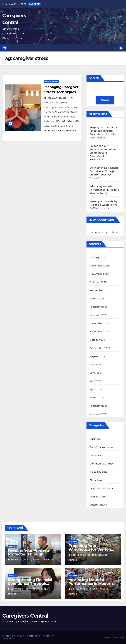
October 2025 (98, 282)
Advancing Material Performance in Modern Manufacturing (104, 190)
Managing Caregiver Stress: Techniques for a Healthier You (61, 92)
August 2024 (97, 356)
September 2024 (100, 348)
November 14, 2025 (82, 589)
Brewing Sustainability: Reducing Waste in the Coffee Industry (104, 205)
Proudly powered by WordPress (18, 636)
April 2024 (96, 389)
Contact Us (118, 637)
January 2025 (98, 315)
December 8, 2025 (81, 555)
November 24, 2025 (21, 589)
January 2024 (98, 414)
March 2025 (97, 299)
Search (94, 78)
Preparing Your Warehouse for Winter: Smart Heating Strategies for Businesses (104, 153)
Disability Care (99, 472)
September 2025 (100, 290)
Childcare (95, 455)
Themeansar (8, 639)
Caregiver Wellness (101, 447)
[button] (115, 48)
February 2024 (99, 406)
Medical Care (98, 497)
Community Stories (102, 464)
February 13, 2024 (58, 98)
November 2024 (99, 332)
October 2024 (98, 340)
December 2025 (99, 266)
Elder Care (96, 480)
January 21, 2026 (20, 560)
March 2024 (97, 398)
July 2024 (96, 365)
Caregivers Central (25, 616)
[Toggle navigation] (61, 48)
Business (95, 439)
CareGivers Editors (43, 560)
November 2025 (99, 274)
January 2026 (98, 257)
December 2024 (99, 323)
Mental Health (52, 82)
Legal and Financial (102, 488)
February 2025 (99, 307)
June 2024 (96, 373)
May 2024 (95, 381)
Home (107, 637)
